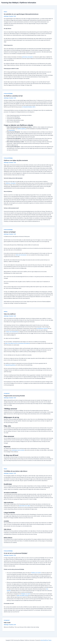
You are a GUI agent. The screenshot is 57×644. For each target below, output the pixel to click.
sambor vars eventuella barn (12, 332)
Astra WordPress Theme (46, 640)
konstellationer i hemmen (42, 328)
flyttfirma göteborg (22, 129)
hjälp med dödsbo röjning (22, 595)
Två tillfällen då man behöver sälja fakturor (16, 471)
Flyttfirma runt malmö (36, 573)
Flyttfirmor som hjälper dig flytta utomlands (16, 160)
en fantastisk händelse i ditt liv (29, 107)
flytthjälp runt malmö (26, 594)
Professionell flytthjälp (8, 94)
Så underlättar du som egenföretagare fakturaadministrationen (21, 14)
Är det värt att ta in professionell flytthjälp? (16, 553)
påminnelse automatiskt (27, 57)
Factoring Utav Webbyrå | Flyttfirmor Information (19, 3)
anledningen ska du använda (18, 450)
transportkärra (12, 130)
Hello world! (7, 623)
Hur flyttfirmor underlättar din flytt (13, 96)
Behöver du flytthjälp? (10, 232)
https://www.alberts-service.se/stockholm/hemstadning (17, 343)
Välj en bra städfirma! (10, 314)
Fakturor (5, 12)
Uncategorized (7, 393)
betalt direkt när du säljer (25, 506)
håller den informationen (21, 255)
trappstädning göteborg (10, 365)
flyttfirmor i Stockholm (11, 183)
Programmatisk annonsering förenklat (14, 396)
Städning (6, 312)
